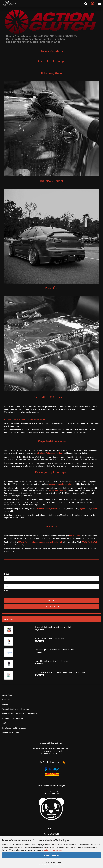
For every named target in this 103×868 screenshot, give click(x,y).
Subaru (54, 509)
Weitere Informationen (51, 862)
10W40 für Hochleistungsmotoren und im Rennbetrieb (40, 542)
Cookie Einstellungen (10, 732)
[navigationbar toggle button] (100, 3)
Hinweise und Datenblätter (13, 718)
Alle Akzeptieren (51, 855)
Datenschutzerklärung (53, 850)
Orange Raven (58, 762)
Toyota (82, 509)
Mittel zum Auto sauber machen (49, 453)
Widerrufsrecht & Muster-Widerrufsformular (20, 714)
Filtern (52, 600)
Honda (48, 509)
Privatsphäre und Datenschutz (14, 728)
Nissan (94, 509)
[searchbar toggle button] (86, 3)
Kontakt (5, 704)
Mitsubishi (40, 509)
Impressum (7, 699)
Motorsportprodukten (57, 490)
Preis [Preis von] (7, 574)
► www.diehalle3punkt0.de (51, 751)
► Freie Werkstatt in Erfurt (52, 754)
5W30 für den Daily (90, 542)
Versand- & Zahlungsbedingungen (15, 709)
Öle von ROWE (75, 536)
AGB (4, 723)
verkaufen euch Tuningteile (60, 484)
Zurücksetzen (51, 607)
